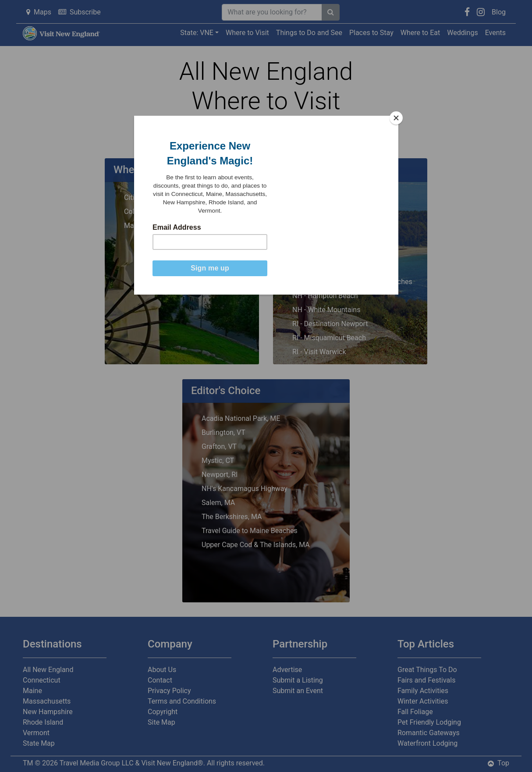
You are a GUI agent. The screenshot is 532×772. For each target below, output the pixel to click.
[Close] (396, 118)
